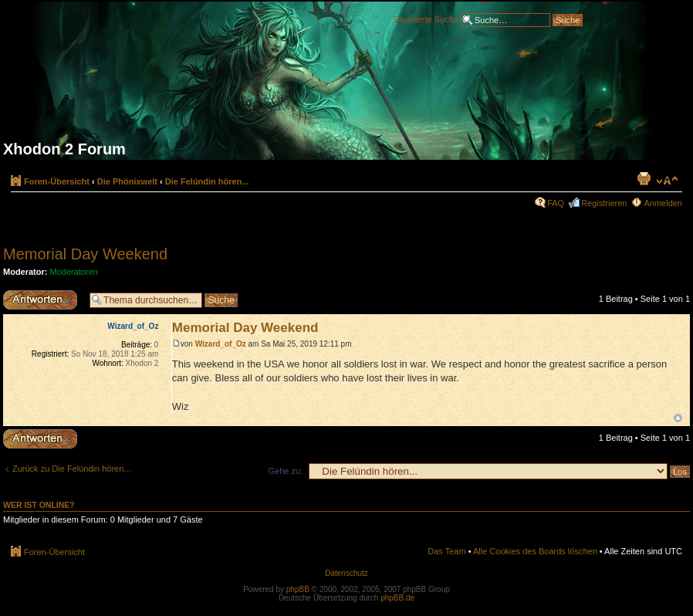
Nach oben (678, 418)
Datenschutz (346, 573)
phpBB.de (397, 598)
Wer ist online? (39, 505)
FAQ (556, 203)
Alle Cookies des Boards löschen (535, 551)
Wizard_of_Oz (221, 344)
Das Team (446, 551)
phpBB (298, 589)
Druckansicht (644, 178)
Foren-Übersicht (57, 181)
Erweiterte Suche (426, 19)
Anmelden (663, 203)
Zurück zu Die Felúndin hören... (71, 469)
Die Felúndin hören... (207, 181)
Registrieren (604, 203)
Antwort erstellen (42, 300)
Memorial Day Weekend (85, 254)
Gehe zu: (285, 471)
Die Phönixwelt (127, 181)
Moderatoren (74, 272)
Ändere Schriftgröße (667, 181)
